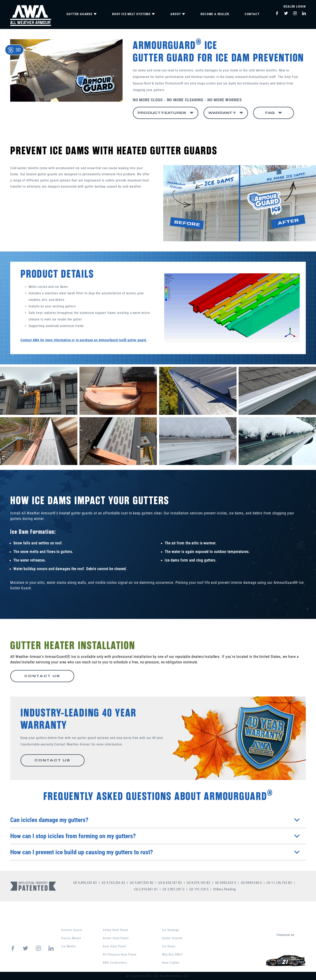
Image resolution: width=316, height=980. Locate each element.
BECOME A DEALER (215, 14)
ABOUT (178, 14)
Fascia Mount (71, 938)
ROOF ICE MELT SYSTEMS (133, 14)
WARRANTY (222, 113)
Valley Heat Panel (116, 930)
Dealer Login (295, 7)
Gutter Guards (172, 938)
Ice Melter (69, 946)
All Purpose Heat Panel (120, 954)
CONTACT (252, 14)
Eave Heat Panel (114, 946)
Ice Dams (169, 946)
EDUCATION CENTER (182, 922)
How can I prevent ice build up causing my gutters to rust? (155, 852)
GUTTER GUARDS (82, 14)
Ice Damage (171, 930)
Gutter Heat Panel (116, 938)
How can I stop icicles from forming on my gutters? (155, 836)
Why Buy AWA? (173, 954)
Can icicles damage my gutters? (155, 820)
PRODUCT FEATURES (162, 113)
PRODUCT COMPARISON (233, 922)
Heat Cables (171, 963)
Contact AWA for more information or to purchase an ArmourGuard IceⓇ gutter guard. (84, 340)
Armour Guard (72, 930)
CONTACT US (42, 676)
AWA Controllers (115, 963)
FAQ (270, 113)
